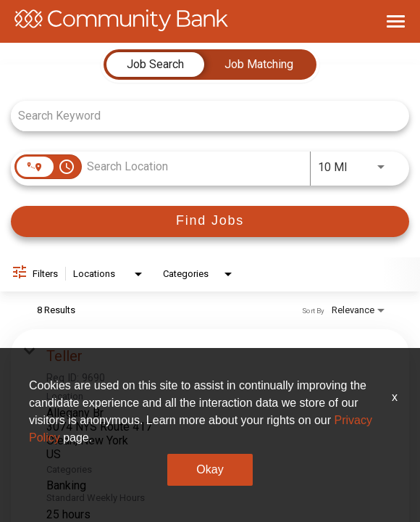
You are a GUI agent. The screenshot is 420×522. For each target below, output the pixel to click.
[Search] (210, 221)
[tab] (155, 65)
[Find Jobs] (210, 221)
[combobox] (203, 116)
